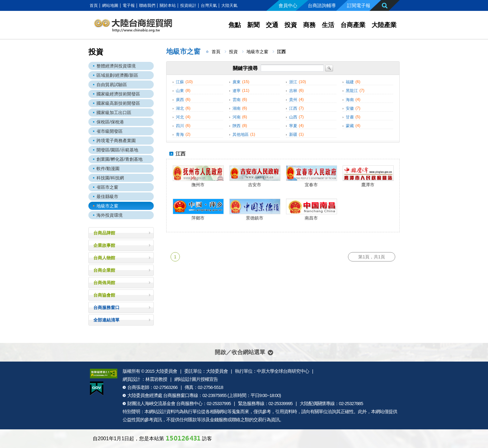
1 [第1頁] (175, 257)
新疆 (293, 134)
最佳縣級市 (107, 196)
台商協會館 (104, 295)
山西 (293, 117)
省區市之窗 (107, 187)
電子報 (129, 5)
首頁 (94, 5)
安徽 (350, 108)
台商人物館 (104, 258)
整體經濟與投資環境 (116, 66)
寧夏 (293, 126)
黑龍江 (352, 91)
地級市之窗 (107, 206)
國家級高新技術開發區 (118, 103)
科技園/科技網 (110, 178)
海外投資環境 (110, 215)
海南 (350, 100)
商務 (309, 25)
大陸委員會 (166, 371)
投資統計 (188, 5)
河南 (237, 117)
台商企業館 (104, 270)
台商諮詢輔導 (322, 5)
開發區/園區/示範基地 (117, 150)
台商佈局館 (104, 283)
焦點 (235, 25)
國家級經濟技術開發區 (118, 94)
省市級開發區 (110, 131)
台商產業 (353, 25)
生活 (328, 25)
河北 (180, 117)
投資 (291, 25)
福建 (350, 82)
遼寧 (237, 91)
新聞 (253, 25)
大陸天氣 (229, 5)
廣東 (237, 82)
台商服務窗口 (106, 307)
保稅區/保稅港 (110, 122)
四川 (180, 126)
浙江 (293, 82)
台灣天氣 (209, 5)
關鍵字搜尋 (245, 68)
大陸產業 (384, 25)
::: (86, 5)
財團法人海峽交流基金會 (151, 403)
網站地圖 (110, 5)
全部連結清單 (106, 320)
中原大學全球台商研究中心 (283, 371)
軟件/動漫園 (108, 169)
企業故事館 (104, 245)
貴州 (293, 100)
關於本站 (168, 5)
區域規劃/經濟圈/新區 (117, 75)
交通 (272, 25)
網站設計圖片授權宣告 (196, 379)
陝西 (237, 126)
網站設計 (157, 411)
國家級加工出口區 (114, 113)
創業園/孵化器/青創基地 (120, 159)
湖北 (180, 108)
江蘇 (180, 82)
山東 (180, 91)
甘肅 (350, 117)
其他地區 (241, 134)
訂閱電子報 (359, 5)
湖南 (237, 108)
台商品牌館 (104, 233)
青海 (180, 134)
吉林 (293, 91)
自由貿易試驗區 (112, 85)
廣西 (180, 100)
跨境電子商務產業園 (116, 141)
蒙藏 (350, 126)
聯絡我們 (147, 5)
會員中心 (288, 5)
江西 (293, 108)
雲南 (237, 100)
